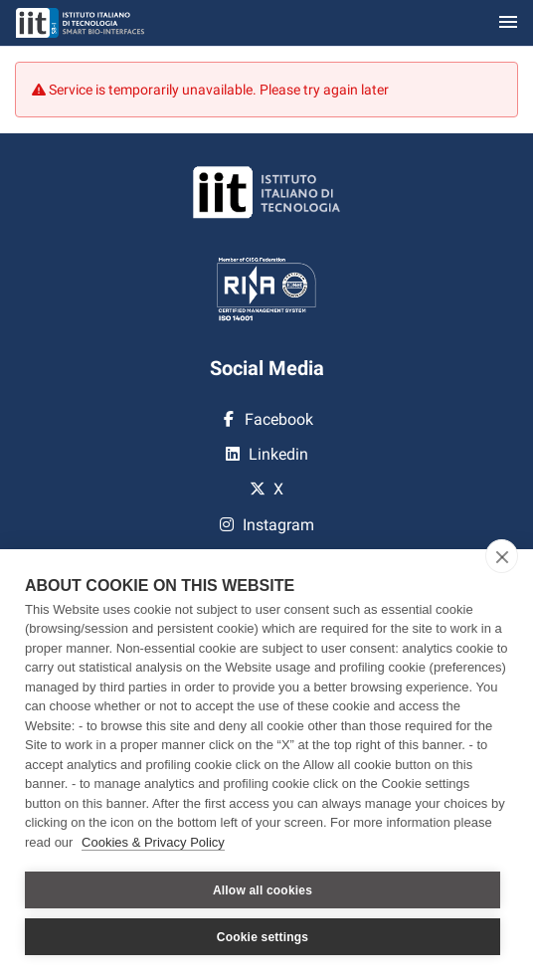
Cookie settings (263, 937)
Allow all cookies (263, 890)
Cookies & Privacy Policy (153, 842)
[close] (502, 556)
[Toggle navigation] (508, 23)
